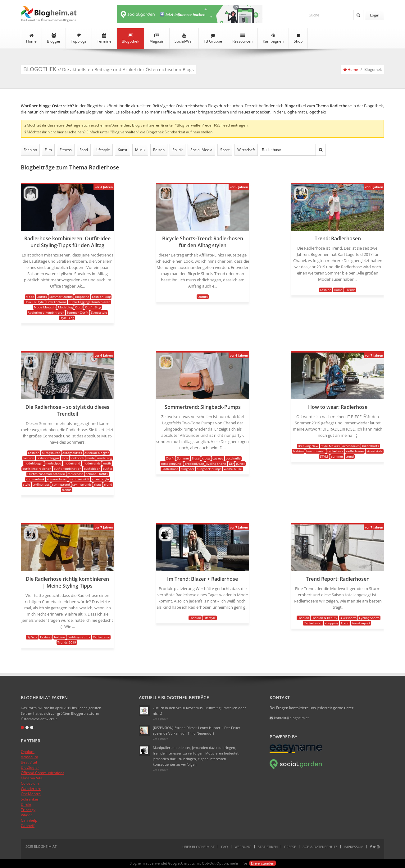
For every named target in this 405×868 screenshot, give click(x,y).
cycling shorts (216, 464)
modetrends (92, 463)
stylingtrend (61, 484)
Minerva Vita (32, 778)
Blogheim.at (49, 12)
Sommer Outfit (78, 312)
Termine (104, 39)
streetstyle (375, 451)
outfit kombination (68, 469)
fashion (29, 458)
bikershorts (371, 446)
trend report (361, 623)
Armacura (30, 757)
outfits (108, 469)
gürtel (240, 464)
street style (100, 479)
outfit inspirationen (37, 469)
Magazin (157, 39)
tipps (98, 484)
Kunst (123, 150)
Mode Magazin (45, 307)
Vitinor (26, 815)
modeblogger (33, 463)
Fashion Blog (101, 297)
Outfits (42, 297)
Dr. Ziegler (30, 767)
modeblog (105, 458)
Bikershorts (348, 618)
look (65, 458)
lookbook (77, 458)
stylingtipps (41, 484)
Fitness (66, 150)
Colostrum (30, 783)
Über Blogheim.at (198, 847)
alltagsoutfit (51, 453)
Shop (298, 39)
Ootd (79, 307)
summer (337, 456)
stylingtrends (82, 484)
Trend (345, 623)
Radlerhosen (313, 623)
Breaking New (308, 446)
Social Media (201, 150)
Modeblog (65, 307)
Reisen (159, 150)
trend (108, 484)
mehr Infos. (239, 863)
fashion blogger (48, 458)
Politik (177, 150)
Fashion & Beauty (324, 618)
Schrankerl (30, 799)
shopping (332, 623)
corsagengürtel (172, 464)
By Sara (32, 637)
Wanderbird (31, 789)
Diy (231, 464)
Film (48, 150)
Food (84, 150)
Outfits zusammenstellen (46, 474)
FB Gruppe (213, 39)
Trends (350, 290)
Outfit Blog (93, 307)
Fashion (30, 150)
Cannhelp (29, 820)
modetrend (72, 463)
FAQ (225, 847)
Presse (290, 847)
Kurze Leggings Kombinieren (89, 302)
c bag (206, 458)
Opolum (28, 752)
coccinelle (233, 458)
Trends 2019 (67, 642)
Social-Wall (184, 39)
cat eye (218, 458)
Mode (30, 297)
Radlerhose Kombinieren (46, 312)
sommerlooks (57, 479)
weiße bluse (233, 469)
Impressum (354, 847)
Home (31, 39)
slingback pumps (209, 469)
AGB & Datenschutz (320, 847)
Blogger (54, 39)
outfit (107, 463)
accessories (351, 446)
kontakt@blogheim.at (289, 718)
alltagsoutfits (72, 453)
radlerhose (75, 474)
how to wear (316, 451)
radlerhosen (355, 451)
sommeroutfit (79, 479)
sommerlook (35, 479)
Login (375, 15)
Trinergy (28, 810)
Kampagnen (273, 39)
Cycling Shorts (369, 618)
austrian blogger (97, 453)
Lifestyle (103, 150)
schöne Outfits (97, 474)
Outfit (170, 458)
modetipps (53, 463)
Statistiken (268, 847)
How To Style (34, 302)
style (27, 484)
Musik (140, 150)
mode (91, 458)
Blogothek (130, 39)
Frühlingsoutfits (79, 637)
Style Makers (330, 446)
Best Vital (29, 762)
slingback (188, 469)
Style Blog (67, 318)
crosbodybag (194, 464)
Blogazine (82, 297)
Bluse (196, 458)
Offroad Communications (43, 773)
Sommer (183, 458)
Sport (225, 150)
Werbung (243, 847)
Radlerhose (170, 469)
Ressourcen (242, 39)
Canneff (28, 826)
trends (67, 490)
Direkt (26, 804)
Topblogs (79, 39)
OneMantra (31, 794)
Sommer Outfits (61, 297)
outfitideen (92, 469)
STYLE (324, 456)
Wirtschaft (246, 150)
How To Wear (56, 302)
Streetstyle (99, 312)
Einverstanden (263, 863)
